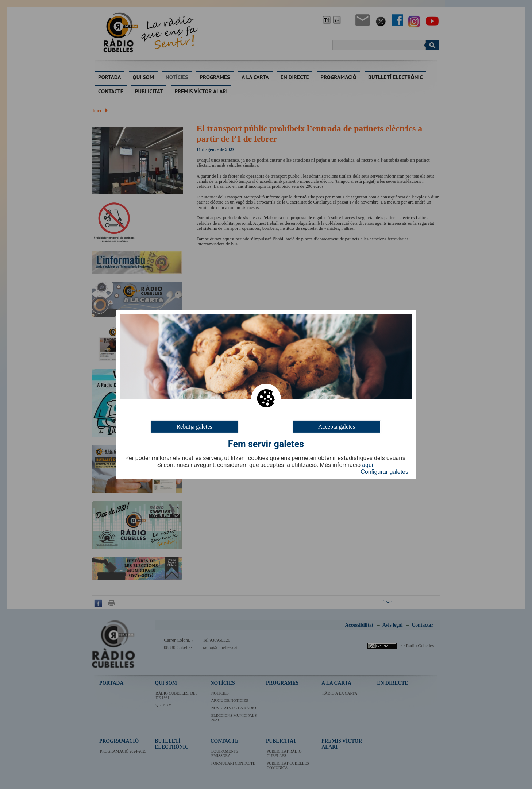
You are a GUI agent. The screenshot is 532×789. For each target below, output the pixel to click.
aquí (368, 465)
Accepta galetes (337, 426)
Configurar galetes (384, 472)
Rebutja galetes (194, 426)
